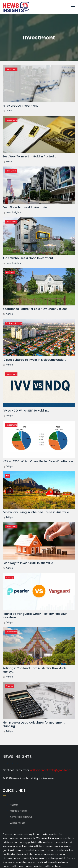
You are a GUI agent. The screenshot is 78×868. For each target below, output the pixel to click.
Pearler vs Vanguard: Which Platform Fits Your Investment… (35, 616)
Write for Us (18, 823)
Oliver (9, 111)
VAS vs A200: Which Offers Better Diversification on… (39, 461)
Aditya (9, 314)
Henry (9, 161)
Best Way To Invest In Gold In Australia (30, 156)
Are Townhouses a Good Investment (28, 258)
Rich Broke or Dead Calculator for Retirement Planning (34, 724)
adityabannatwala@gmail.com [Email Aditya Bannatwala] (51, 770)
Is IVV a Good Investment (20, 106)
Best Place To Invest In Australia (25, 207)
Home (14, 805)
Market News (18, 811)
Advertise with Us (21, 817)
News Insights (13, 212)
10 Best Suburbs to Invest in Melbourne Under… (34, 360)
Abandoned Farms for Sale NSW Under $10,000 (35, 309)
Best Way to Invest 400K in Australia (28, 563)
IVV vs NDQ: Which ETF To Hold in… (26, 411)
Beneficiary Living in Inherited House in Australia (36, 512)
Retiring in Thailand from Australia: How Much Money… (34, 670)
